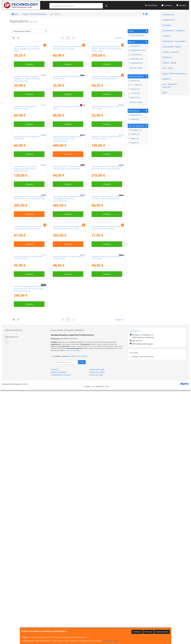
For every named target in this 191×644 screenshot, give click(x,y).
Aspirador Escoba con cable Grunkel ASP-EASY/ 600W (28, 483)
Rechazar (148, 632)
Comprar (29, 92)
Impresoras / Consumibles (174, 41)
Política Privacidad (58, 626)
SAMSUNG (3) (136, 63)
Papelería (166, 79)
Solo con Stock (136, 35)
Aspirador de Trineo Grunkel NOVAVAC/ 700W (25, 192)
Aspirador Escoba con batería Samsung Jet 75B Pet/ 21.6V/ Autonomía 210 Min (29, 367)
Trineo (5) (134, 134)
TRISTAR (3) (135, 55)
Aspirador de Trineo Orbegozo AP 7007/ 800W (105, 192)
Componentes (168, 20)
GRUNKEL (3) (136, 59)
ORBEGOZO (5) (137, 50)
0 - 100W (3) (135, 85)
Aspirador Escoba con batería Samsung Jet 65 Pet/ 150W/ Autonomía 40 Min (107, 309)
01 (68, 38)
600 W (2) (134, 89)
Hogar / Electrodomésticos (174, 73)
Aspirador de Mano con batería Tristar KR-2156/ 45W (68, 134)
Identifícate (151, 5)
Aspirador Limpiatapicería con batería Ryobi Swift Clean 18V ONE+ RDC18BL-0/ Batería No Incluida (29, 543)
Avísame (68, 267)
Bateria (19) (135, 115)
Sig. (73, 38)
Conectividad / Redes (172, 47)
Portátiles (167, 25)
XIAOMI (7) (134, 46)
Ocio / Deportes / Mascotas (170, 85)
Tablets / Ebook (169, 63)
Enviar (82, 616)
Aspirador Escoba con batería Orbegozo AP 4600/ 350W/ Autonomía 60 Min (25, 310)
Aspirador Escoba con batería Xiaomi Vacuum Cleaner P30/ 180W (106, 425)
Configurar (137, 632)
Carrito (182, 5)
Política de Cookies (111, 641)
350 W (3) (134, 80)
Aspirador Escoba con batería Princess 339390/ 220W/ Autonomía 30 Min (68, 309)
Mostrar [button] (120, 38)
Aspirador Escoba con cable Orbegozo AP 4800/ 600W (68, 483)
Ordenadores (168, 14)
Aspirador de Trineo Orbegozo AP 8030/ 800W (27, 250)
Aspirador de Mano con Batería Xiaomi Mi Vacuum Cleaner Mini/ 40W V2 (107, 134)
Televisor (166, 36)
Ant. (63, 38)
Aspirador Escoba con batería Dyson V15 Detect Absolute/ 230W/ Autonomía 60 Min (67, 252)
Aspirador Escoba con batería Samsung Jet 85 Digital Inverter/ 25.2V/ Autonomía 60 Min (68, 368)
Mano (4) (134, 138)
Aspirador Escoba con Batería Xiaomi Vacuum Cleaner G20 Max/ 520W (67, 425)
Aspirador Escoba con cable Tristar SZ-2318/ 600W (107, 483)
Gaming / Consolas (170, 52)
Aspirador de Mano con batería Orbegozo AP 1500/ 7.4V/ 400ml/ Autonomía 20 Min (27, 135)
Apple (165, 92)
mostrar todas (136, 68)
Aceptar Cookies (162, 632)
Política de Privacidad (72, 604)
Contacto (167, 5)
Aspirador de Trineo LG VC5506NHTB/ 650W (68, 192)
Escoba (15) (135, 130)
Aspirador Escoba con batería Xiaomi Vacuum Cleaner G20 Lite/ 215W (28, 425)
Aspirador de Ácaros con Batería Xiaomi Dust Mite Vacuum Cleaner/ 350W (27, 77)
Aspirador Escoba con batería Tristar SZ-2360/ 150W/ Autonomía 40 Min (106, 367)
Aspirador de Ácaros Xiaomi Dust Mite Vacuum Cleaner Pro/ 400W (67, 76)
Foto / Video (168, 68)
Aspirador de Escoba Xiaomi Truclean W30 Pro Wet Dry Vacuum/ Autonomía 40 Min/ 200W (106, 77)
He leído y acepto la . (70, 610)
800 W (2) (134, 97)
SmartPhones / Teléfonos (174, 30)
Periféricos (167, 57)
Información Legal (97, 623)
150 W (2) (134, 93)
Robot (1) (134, 143)
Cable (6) (134, 119)
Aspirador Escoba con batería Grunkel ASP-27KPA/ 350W (106, 250)
